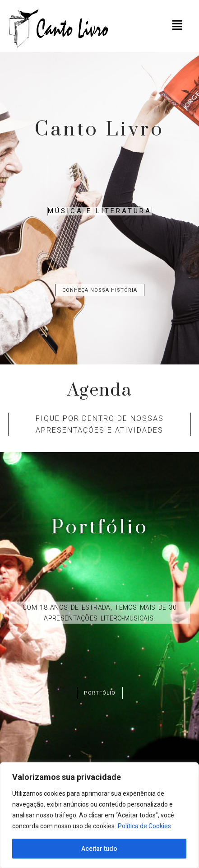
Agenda (99, 390)
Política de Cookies (144, 826)
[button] (177, 26)
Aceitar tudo (99, 849)
